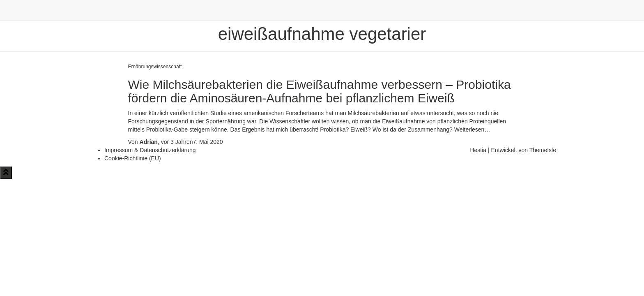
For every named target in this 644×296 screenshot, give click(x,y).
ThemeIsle (543, 150)
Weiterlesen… (471, 129)
